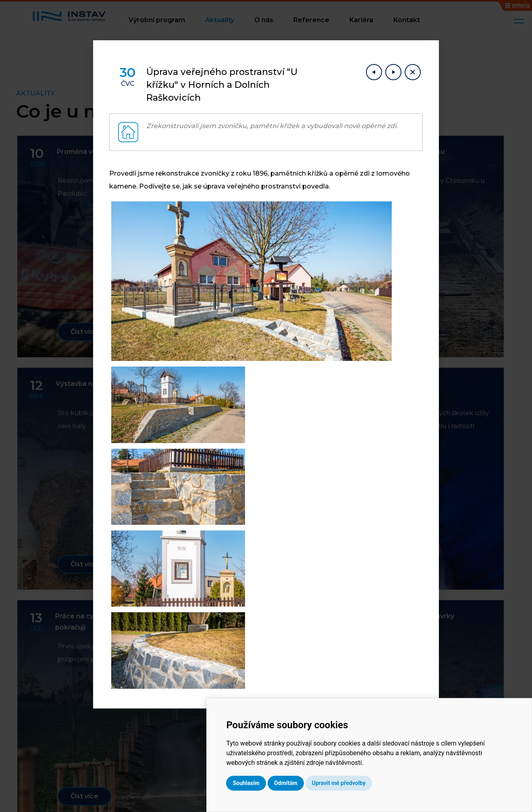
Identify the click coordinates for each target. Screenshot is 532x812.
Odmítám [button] (345, 783)
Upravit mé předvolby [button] (397, 783)
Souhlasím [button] (305, 783)
